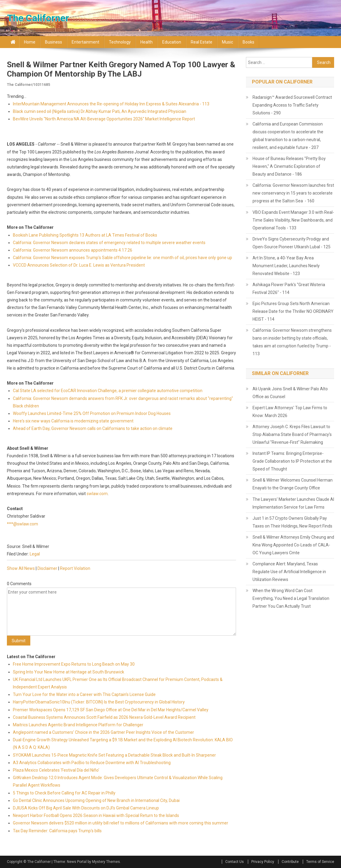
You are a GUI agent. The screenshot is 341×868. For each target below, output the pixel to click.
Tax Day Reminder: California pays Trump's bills (57, 831)
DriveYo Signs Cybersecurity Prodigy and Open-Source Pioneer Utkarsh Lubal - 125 (292, 243)
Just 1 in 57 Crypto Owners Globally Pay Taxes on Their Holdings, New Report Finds (292, 522)
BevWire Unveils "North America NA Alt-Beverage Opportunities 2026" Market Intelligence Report (104, 119)
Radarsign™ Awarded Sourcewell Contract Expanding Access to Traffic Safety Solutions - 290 (292, 105)
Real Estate (202, 42)
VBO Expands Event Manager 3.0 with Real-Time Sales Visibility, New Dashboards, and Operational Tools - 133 (293, 220)
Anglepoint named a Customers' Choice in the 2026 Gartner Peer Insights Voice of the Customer (103, 732)
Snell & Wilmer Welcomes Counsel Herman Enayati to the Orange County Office (293, 484)
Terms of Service (320, 862)
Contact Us (235, 862)
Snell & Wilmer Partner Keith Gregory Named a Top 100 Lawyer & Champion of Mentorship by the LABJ (121, 69)
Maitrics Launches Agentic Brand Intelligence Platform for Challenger (78, 725)
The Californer (38, 18)
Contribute (290, 862)
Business (54, 42)
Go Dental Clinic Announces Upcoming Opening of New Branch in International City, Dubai (96, 800)
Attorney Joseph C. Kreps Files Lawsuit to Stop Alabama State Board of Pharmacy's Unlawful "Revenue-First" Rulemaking (292, 434)
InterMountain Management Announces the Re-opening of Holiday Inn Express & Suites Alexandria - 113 (111, 104)
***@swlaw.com (22, 524)
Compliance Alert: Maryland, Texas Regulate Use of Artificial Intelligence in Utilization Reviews (289, 572)
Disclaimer (47, 568)
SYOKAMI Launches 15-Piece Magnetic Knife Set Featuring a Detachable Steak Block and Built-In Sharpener (114, 755)
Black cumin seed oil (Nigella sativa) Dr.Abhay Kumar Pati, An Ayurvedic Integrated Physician (100, 111)
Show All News (21, 568)
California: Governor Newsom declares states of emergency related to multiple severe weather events (109, 243)
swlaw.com (97, 494)
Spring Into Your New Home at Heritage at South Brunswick (69, 672)
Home (30, 42)
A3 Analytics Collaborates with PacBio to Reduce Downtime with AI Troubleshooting (92, 763)
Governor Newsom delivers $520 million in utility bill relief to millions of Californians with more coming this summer (121, 823)
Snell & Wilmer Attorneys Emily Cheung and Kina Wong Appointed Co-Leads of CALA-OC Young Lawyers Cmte (293, 545)
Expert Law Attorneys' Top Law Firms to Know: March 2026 (290, 412)
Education (172, 42)
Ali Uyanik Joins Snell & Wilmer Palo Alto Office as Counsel (290, 393)
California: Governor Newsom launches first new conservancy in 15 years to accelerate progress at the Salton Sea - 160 (293, 193)
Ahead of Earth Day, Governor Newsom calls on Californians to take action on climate (93, 428)
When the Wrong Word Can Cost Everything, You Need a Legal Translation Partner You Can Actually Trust (291, 598)
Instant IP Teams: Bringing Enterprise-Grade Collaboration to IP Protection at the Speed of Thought (292, 461)
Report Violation (75, 568)
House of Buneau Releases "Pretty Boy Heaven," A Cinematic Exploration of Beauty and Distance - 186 (289, 166)
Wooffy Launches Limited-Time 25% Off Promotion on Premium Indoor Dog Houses (92, 413)
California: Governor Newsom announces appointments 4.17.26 (73, 250)
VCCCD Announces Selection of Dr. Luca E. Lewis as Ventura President (79, 265)
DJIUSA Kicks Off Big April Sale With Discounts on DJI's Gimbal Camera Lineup (86, 808)
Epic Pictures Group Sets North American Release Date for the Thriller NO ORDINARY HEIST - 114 (293, 311)
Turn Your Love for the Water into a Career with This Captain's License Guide (84, 694)
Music (227, 42)
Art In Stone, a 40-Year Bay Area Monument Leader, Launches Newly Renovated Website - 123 (286, 266)
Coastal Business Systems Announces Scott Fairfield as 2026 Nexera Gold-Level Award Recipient (104, 717)
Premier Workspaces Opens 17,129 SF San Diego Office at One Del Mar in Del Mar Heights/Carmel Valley (111, 710)
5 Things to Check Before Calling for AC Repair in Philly (64, 793)
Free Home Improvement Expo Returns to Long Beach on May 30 (74, 664)
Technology (120, 42)
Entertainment (85, 42)
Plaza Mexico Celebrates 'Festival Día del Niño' (56, 770)
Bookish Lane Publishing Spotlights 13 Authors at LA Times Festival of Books (85, 235)
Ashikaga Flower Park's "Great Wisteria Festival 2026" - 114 (289, 289)
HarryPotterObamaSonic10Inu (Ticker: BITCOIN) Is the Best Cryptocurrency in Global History (99, 702)
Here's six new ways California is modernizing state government (73, 421)
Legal (35, 554)
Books (248, 42)
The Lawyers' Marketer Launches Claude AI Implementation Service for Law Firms (293, 503)
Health (147, 42)
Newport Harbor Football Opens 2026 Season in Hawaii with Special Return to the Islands (96, 815)
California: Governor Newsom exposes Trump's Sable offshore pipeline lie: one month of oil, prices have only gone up (123, 258)
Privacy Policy (263, 862)
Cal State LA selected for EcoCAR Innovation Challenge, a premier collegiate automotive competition (108, 391)
